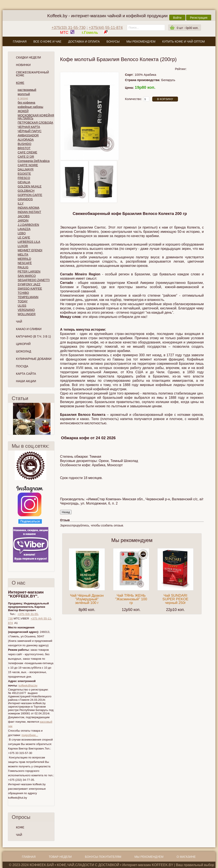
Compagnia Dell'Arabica (34, 161)
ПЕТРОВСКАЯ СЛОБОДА (35, 123)
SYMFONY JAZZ (29, 284)
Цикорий (23, 344)
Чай (19, 322)
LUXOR (23, 246)
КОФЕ (20, 827)
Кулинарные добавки (34, 359)
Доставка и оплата (84, 41)
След (53, 419)
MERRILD (24, 259)
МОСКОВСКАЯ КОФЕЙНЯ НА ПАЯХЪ (36, 117)
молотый (24, 94)
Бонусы (113, 41)
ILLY (21, 203)
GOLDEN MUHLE (30, 186)
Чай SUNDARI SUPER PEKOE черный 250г (175, 599)
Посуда (22, 366)
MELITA (23, 255)
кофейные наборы (30, 107)
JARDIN (23, 220)
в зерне (23, 98)
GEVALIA (24, 182)
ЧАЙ (19, 835)
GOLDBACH (26, 191)
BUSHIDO (24, 144)
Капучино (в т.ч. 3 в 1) (33, 336)
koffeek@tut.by (28, 686)
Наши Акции (26, 381)
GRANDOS (25, 199)
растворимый (27, 90)
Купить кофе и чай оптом (184, 41)
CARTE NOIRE (28, 165)
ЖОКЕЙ (23, 111)
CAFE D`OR (26, 157)
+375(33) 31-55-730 (69, 28)
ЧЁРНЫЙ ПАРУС (30, 131)
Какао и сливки (29, 329)
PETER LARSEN (29, 272)
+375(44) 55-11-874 (106, 28)
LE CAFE (24, 237)
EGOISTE (24, 174)
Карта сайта (26, 374)
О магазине (109, 51)
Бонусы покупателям (103, 857)
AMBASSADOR (28, 135)
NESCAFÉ (25, 263)
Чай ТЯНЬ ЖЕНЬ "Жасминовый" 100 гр (131, 599)
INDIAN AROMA (29, 208)
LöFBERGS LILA (29, 242)
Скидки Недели (28, 57)
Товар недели (60, 857)
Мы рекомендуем (141, 41)
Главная (20, 41)
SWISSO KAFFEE (30, 289)
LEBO (22, 233)
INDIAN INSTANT (29, 212)
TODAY (23, 301)
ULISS (22, 306)
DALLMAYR (26, 169)
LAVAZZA (24, 229)
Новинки (23, 65)
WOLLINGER (27, 314)
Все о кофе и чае (47, 41)
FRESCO (24, 178)
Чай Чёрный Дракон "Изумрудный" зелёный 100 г (87, 599)
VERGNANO (26, 310)
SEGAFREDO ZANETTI (34, 280)
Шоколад (24, 351)
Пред (10, 419)
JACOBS (24, 216)
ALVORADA (26, 140)
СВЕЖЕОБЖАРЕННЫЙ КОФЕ (32, 74)
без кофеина (26, 103)
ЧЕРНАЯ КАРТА (29, 127)
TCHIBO (23, 293)
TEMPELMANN (28, 297)
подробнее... (30, 735)
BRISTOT (24, 148)
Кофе (20, 83)
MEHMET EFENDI (30, 250)
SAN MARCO (27, 276)
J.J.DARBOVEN (28, 225)
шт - (188, 28)
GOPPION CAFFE (30, 195)
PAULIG (23, 267)
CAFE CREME (27, 152)
